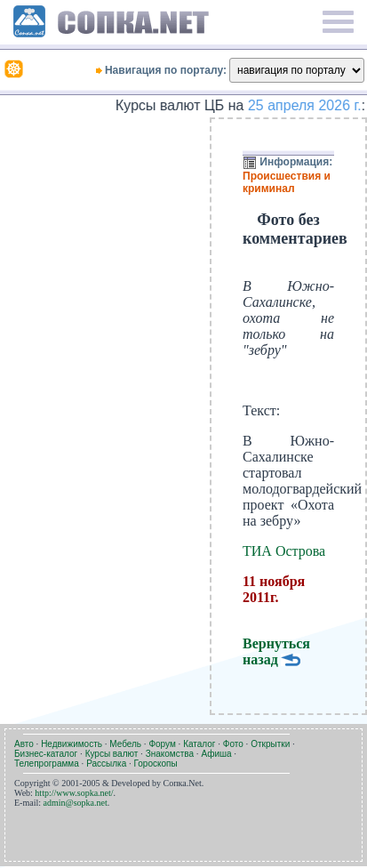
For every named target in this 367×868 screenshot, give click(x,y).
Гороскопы (156, 764)
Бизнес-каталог (46, 754)
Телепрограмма (47, 764)
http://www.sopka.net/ (74, 793)
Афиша (216, 754)
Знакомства (170, 754)
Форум (162, 744)
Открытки (270, 744)
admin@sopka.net (76, 803)
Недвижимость (72, 744)
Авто (24, 744)
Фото (233, 744)
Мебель (125, 744)
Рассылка (106, 764)
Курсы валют (112, 754)
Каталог (199, 744)
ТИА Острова (284, 551)
